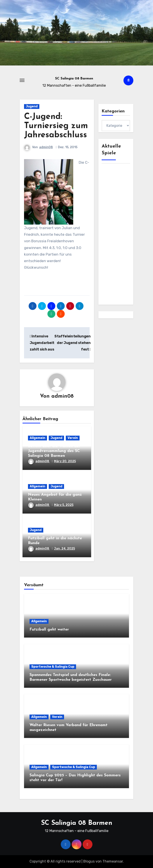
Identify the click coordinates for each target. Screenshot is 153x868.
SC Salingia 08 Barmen (74, 79)
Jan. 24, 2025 (64, 549)
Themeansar (113, 861)
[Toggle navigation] (22, 80)
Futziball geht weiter (49, 630)
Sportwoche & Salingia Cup (53, 667)
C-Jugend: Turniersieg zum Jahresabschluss (56, 126)
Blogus (89, 861)
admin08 (46, 147)
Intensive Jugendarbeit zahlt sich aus (42, 343)
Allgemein (37, 438)
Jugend (32, 106)
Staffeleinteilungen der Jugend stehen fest (73, 343)
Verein (73, 438)
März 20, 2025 (65, 461)
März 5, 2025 (64, 505)
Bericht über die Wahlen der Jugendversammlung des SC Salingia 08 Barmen (54, 451)
